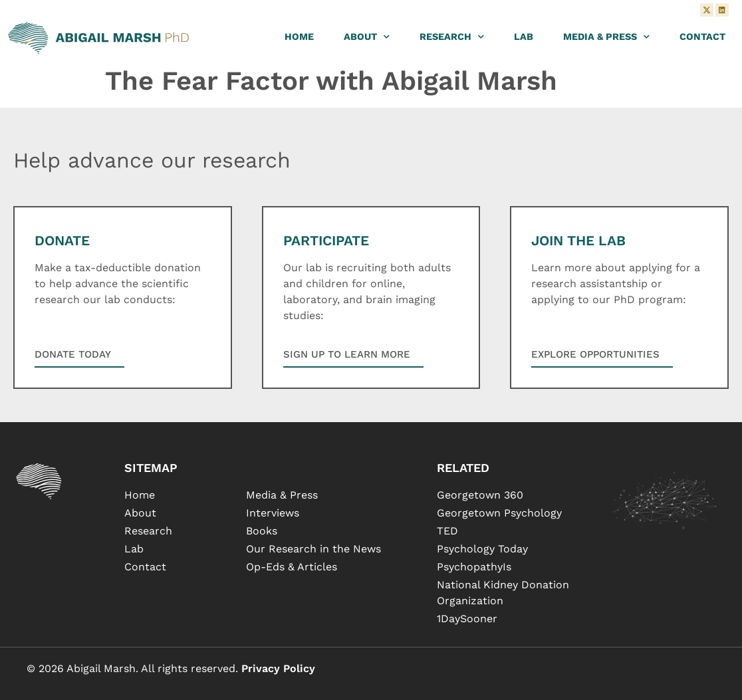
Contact (702, 37)
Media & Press (606, 37)
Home (299, 37)
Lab (524, 37)
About (367, 37)
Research (452, 37)
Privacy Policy (278, 668)
